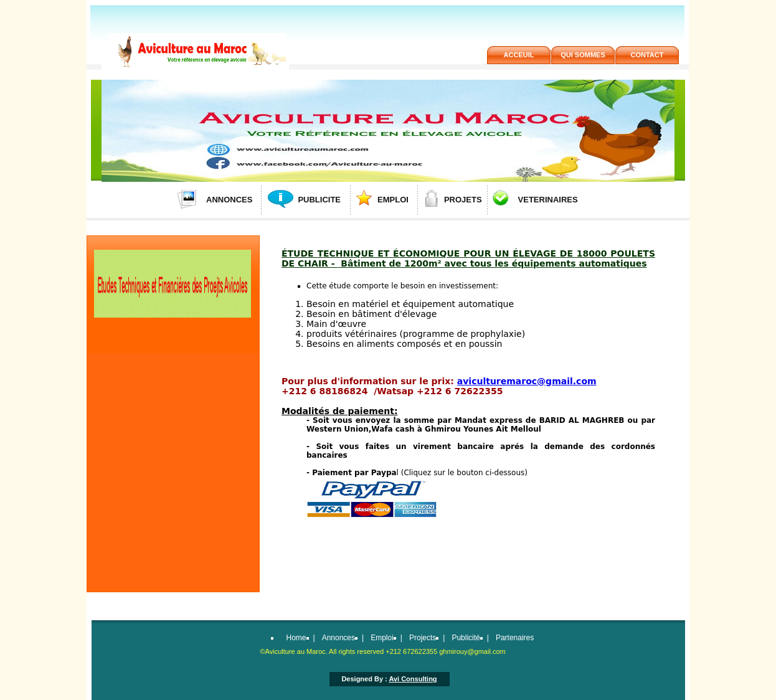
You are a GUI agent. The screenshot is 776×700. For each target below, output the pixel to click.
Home (296, 638)
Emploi (382, 638)
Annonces (338, 638)
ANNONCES (229, 200)
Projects (423, 638)
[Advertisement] (172, 442)
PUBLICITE (319, 200)
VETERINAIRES (548, 200)
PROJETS (463, 200)
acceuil (519, 55)
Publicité (466, 638)
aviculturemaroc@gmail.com (527, 381)
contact (647, 55)
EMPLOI (393, 200)
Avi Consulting (413, 679)
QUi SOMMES (583, 55)
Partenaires (515, 638)
